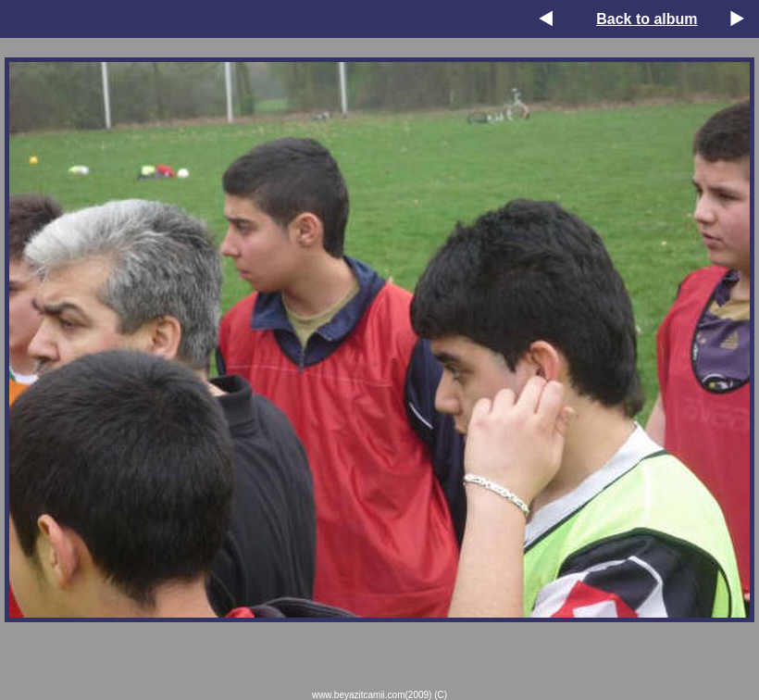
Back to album (647, 19)
